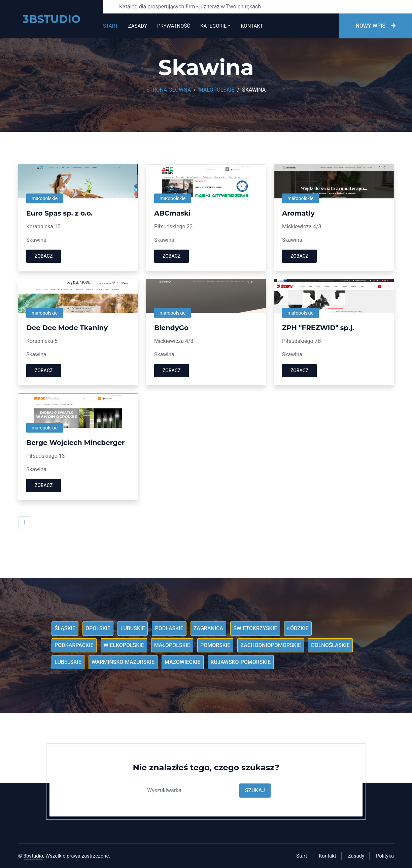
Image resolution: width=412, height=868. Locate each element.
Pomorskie (215, 645)
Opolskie (98, 629)
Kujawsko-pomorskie (241, 662)
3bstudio (33, 856)
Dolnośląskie (330, 645)
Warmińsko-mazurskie (123, 662)
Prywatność (174, 26)
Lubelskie (68, 662)
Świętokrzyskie (255, 629)
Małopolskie (217, 90)
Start (111, 26)
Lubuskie (133, 629)
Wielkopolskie (124, 645)
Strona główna (169, 90)
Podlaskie (169, 629)
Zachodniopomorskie (271, 645)
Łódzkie (298, 629)
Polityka (385, 856)
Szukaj (255, 791)
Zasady (138, 26)
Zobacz (44, 256)
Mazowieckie (183, 662)
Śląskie (65, 629)
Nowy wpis (375, 26)
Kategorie (213, 26)
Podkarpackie (74, 645)
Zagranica (209, 629)
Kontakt (252, 26)
